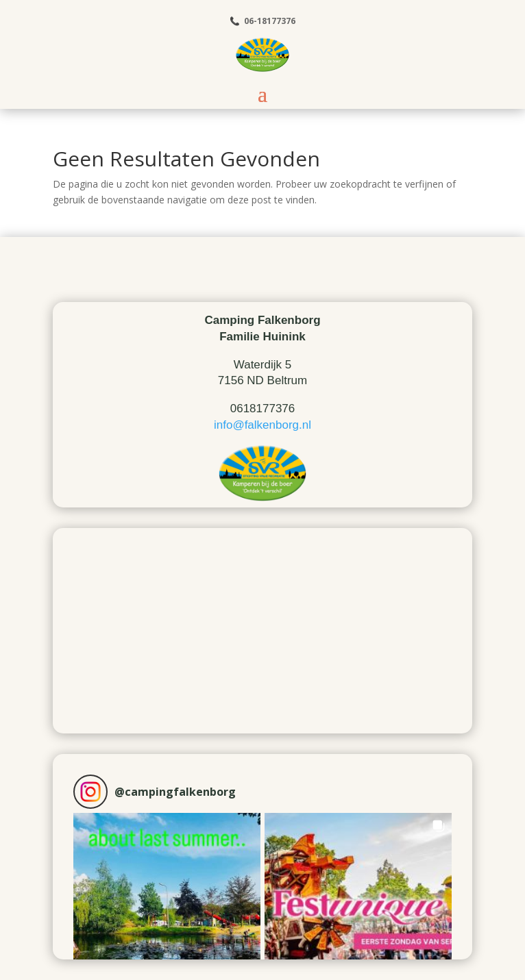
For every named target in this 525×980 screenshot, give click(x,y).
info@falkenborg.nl (262, 425)
